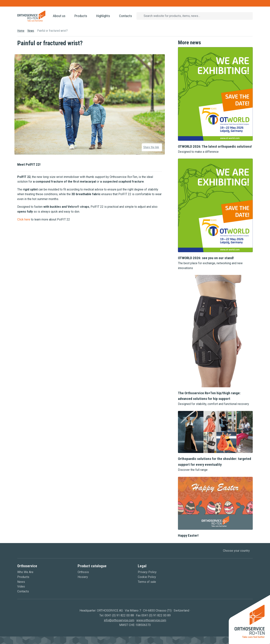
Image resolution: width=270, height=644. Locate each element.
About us (59, 16)
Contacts (126, 16)
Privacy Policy (147, 572)
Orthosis (83, 572)
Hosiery (83, 577)
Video (21, 586)
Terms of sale (147, 582)
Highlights (103, 16)
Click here (24, 219)
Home (21, 31)
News (31, 31)
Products (81, 16)
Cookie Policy (147, 577)
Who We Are (25, 572)
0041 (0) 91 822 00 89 (156, 615)
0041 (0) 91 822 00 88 (119, 615)
